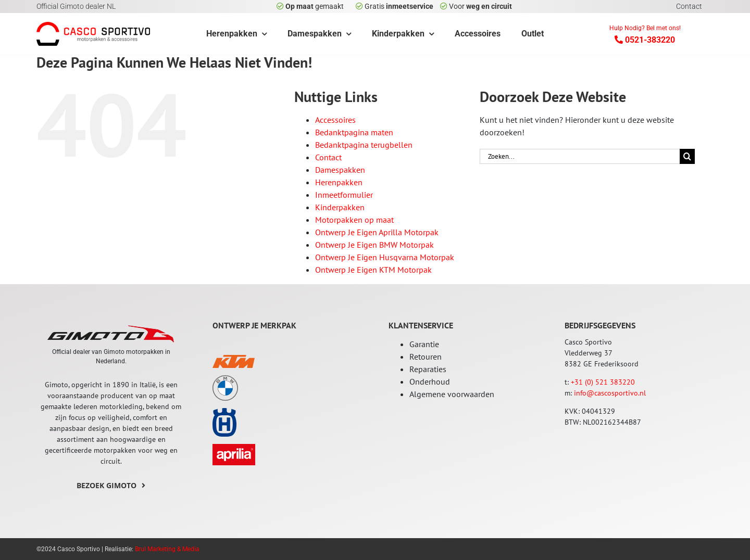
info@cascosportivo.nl (610, 393)
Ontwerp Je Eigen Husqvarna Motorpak (385, 257)
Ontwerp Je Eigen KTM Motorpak (373, 270)
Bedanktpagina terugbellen (364, 145)
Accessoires (335, 120)
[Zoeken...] (580, 156)
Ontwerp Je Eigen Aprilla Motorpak (377, 232)
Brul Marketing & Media (167, 549)
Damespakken (340, 170)
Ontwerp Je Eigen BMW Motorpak (374, 245)
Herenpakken (339, 182)
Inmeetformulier (344, 195)
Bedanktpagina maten (354, 132)
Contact (328, 157)
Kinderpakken (340, 207)
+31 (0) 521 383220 (603, 382)
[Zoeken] (687, 156)
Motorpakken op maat (354, 220)
